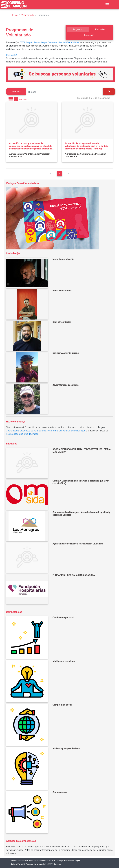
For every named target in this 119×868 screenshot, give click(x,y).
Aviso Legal (33, 861)
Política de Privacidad (20, 861)
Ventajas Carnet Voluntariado (22, 183)
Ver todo (23, 100)
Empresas (89, 35)
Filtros (15, 92)
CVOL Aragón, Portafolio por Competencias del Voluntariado (49, 43)
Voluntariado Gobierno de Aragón (22, 434)
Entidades (100, 30)
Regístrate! (11, 55)
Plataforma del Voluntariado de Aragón (66, 431)
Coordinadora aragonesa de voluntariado (26, 431)
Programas (78, 30)
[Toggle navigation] (107, 5)
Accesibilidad (44, 861)
